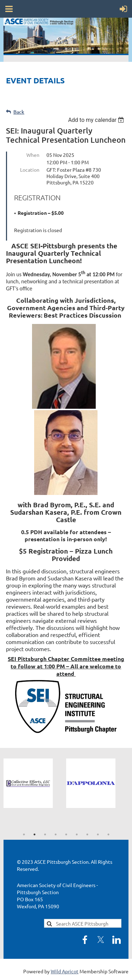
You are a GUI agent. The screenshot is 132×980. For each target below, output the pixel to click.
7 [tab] (87, 834)
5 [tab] (66, 834)
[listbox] (97, 120)
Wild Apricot (65, 971)
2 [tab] (34, 834)
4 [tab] (56, 834)
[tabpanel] (35, 783)
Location (30, 170)
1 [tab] (24, 834)
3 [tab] (45, 834)
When (33, 155)
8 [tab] (98, 834)
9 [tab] (108, 834)
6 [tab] (77, 834)
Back (19, 112)
